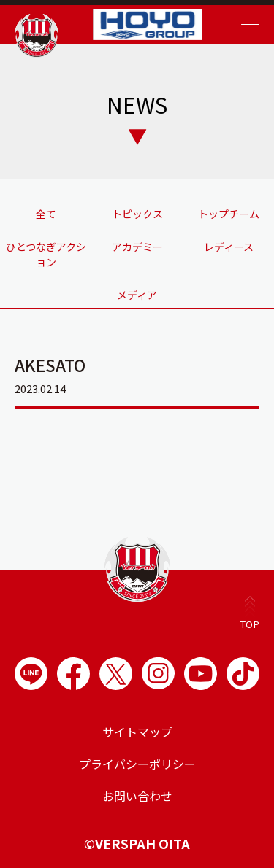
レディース (229, 247)
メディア (137, 295)
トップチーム (229, 214)
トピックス (137, 214)
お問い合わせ (137, 796)
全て (46, 214)
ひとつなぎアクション (46, 254)
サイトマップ (137, 732)
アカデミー (137, 247)
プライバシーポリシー (137, 764)
